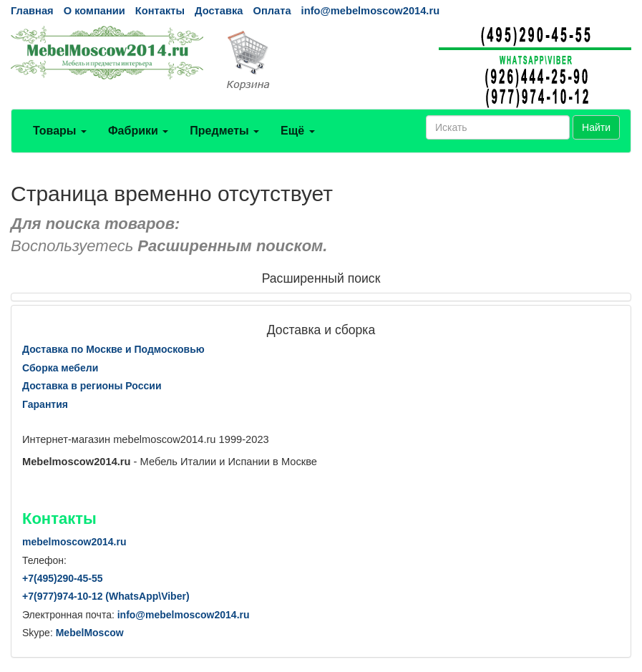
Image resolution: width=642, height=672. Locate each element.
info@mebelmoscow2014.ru (370, 11)
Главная (32, 11)
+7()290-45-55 (62, 578)
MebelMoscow (90, 633)
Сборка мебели (60, 368)
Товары (60, 131)
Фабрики (138, 131)
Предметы (224, 131)
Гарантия (45, 404)
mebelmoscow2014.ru (74, 542)
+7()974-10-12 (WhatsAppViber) (106, 596)
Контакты (160, 11)
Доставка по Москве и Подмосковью (113, 349)
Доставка (219, 11)
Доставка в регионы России (92, 386)
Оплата (272, 11)
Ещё (298, 131)
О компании (94, 11)
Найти (596, 127)
